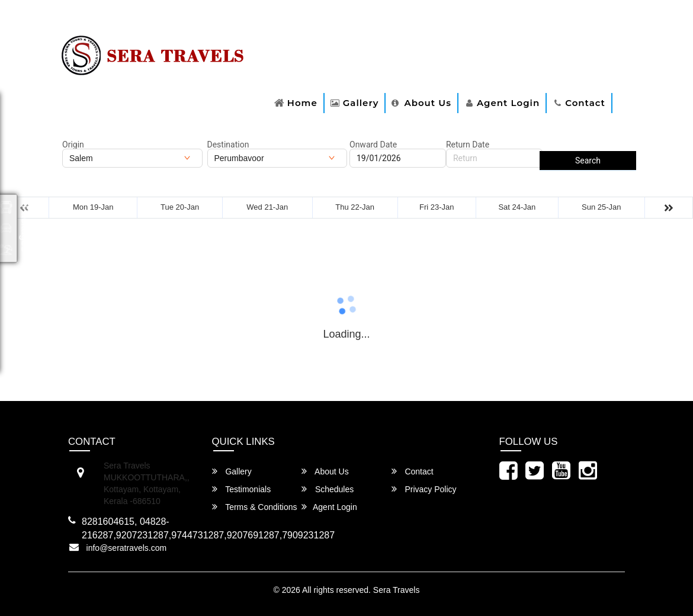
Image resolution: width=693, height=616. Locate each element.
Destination (228, 145)
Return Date (468, 145)
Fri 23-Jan (437, 207)
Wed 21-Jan (267, 207)
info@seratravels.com (127, 548)
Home (302, 103)
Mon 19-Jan (93, 207)
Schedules (328, 489)
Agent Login (508, 103)
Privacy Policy (424, 489)
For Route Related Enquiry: (114, 20)
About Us (427, 103)
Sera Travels (397, 590)
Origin (73, 145)
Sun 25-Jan (601, 207)
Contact (585, 103)
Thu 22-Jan (355, 207)
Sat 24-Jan (517, 207)
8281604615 (206, 20)
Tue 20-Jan (180, 207)
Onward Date (373, 145)
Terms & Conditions (255, 507)
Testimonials (242, 489)
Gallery (361, 103)
